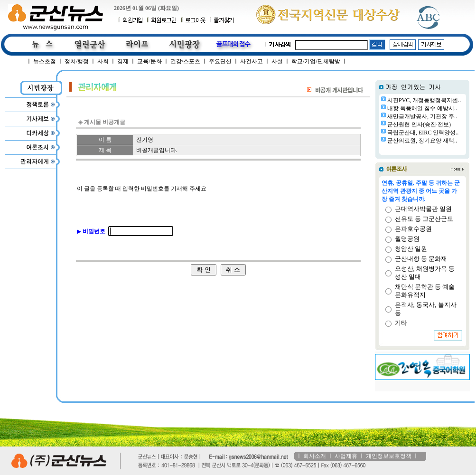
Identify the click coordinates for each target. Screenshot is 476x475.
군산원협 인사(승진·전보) (419, 124)
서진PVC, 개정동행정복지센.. (424, 100)
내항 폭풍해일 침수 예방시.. (422, 108)
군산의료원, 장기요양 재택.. (422, 141)
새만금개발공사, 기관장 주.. (422, 116)
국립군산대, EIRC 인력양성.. (423, 133)
